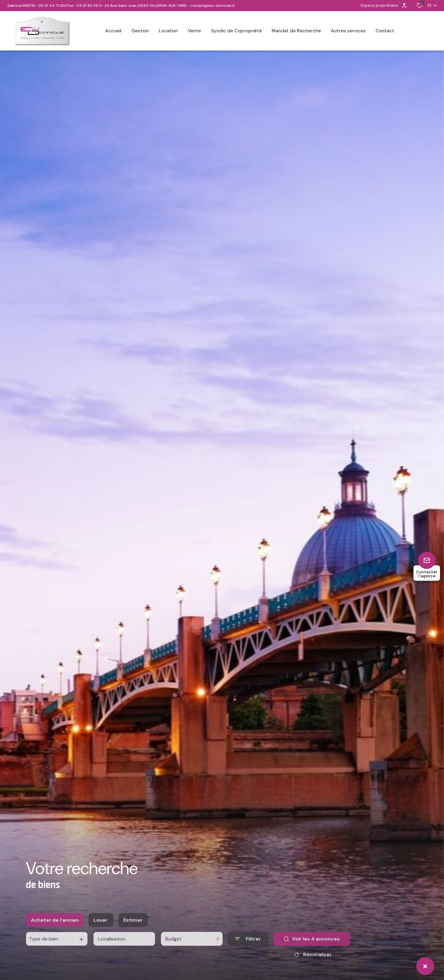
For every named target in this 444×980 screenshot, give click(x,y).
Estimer (133, 931)
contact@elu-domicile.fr (213, 6)
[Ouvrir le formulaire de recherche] (248, 950)
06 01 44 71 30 (51, 6)
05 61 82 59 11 (89, 6)
